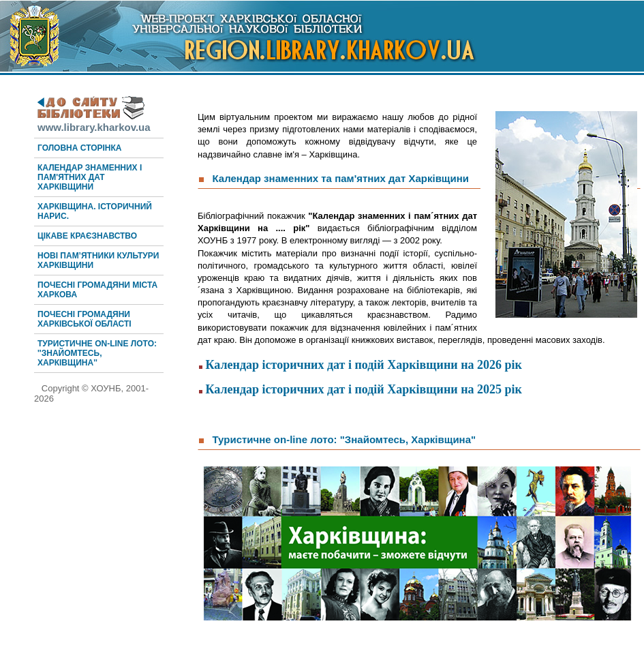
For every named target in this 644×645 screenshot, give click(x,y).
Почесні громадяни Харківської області (85, 319)
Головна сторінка (80, 148)
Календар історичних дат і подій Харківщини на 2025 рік (364, 389)
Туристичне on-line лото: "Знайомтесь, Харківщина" (344, 439)
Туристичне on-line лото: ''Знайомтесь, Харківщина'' (97, 353)
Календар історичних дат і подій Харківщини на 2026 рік (364, 365)
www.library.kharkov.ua (94, 121)
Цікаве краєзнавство (87, 236)
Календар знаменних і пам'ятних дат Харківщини (90, 177)
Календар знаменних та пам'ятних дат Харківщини (342, 178)
